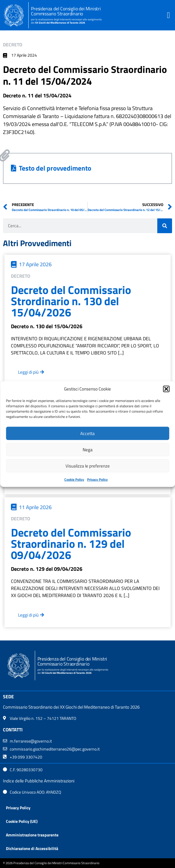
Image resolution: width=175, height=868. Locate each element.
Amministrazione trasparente (32, 835)
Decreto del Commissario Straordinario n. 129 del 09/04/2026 (71, 544)
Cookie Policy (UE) (22, 821)
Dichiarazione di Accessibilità (32, 848)
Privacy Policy (97, 479)
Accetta (87, 433)
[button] (166, 389)
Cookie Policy (74, 479)
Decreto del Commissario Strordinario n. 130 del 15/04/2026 (71, 301)
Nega (88, 449)
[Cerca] (165, 226)
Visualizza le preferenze (88, 466)
